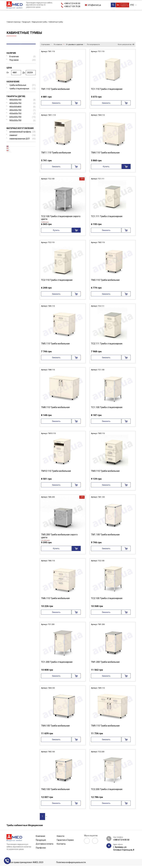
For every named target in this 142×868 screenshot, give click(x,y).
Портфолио (73, 13)
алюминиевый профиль (23, 134)
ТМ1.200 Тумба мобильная (105, 662)
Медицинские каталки (21, 179)
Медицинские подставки (21, 233)
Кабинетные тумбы (16, 163)
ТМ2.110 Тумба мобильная (105, 280)
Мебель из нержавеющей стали (22, 223)
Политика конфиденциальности (71, 862)
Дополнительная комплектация (17, 239)
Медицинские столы (18, 188)
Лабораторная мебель (21, 248)
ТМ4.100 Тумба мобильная (55, 726)
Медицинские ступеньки (23, 196)
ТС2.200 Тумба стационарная (107, 789)
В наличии (23, 59)
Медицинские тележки (19, 167)
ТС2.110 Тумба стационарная (57, 280)
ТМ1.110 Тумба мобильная (55, 89)
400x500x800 (23, 109)
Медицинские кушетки (22, 171)
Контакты (130, 13)
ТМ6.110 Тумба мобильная (55, 598)
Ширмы (14, 183)
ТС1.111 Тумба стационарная (107, 216)
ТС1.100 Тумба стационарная (107, 407)
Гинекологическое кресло (23, 213)
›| (54, 817)
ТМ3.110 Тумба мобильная (105, 471)
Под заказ (23, 62)
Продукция (29, 13)
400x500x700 (23, 102)
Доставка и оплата (51, 13)
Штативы (15, 192)
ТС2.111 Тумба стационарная (107, 344)
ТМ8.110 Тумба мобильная (55, 407)
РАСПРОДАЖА (17, 271)
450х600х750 (23, 116)
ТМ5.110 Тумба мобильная (55, 344)
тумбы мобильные (23, 88)
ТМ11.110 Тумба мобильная (56, 153)
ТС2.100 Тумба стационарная (107, 598)
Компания (12, 13)
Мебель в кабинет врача (22, 259)
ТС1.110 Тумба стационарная (107, 89)
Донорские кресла (19, 209)
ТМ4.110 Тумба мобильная (105, 153)
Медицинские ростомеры (23, 218)
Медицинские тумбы (19, 154)
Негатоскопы (17, 201)
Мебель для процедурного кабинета (23, 254)
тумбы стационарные (23, 91)
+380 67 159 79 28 (72, 6)
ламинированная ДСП (23, 141)
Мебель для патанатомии (23, 244)
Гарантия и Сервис (110, 13)
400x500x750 (23, 106)
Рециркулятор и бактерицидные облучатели (18, 277)
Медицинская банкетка (22, 175)
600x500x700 (23, 119)
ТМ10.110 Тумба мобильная (56, 471)
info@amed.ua (94, 5)
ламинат (23, 137)
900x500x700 (23, 123)
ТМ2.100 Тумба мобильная (55, 789)
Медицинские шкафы (19, 205)
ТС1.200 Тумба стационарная (57, 662)
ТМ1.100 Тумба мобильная (105, 535)
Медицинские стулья (21, 229)
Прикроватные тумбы (17, 159)
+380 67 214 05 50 (72, 3)
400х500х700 (23, 112)
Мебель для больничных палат (22, 265)
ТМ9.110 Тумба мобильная (105, 726)
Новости (90, 13)
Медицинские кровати (19, 150)
